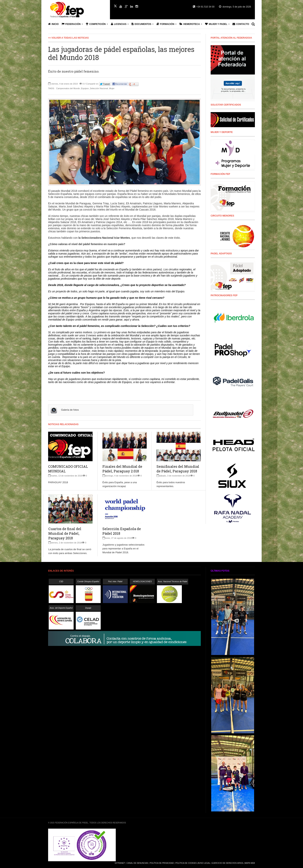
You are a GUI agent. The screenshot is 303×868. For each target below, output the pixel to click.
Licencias (119, 24)
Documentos (141, 24)
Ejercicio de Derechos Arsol (228, 863)
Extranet (120, 863)
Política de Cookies (186, 863)
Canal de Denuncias (137, 863)
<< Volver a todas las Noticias (68, 38)
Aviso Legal (204, 863)
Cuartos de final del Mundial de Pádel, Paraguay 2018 (65, 533)
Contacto (241, 24)
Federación (71, 24)
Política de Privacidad (162, 863)
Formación (165, 24)
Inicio (53, 24)
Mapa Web (250, 863)
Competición (96, 24)
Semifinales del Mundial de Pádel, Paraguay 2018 (178, 469)
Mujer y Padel (216, 24)
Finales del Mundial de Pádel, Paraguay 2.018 (122, 469)
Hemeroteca (190, 24)
